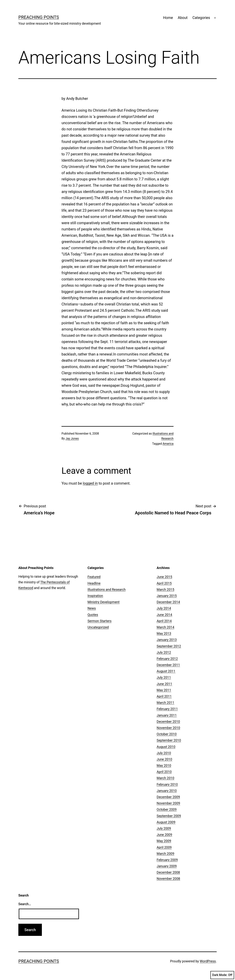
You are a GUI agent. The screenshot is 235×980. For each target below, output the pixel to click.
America (168, 444)
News (92, 608)
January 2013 (167, 640)
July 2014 (164, 608)
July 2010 (164, 753)
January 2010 (167, 791)
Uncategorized (98, 627)
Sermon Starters (100, 621)
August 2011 (166, 671)
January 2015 (167, 596)
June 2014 (164, 615)
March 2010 (165, 778)
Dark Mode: (222, 975)
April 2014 (164, 621)
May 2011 (164, 690)
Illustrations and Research (107, 589)
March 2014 (165, 627)
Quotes (93, 615)
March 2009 (165, 854)
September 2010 (169, 740)
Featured (94, 577)
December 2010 (168, 722)
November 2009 (168, 803)
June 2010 (164, 759)
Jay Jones (72, 439)
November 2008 (168, 879)
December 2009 (168, 797)
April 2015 (164, 583)
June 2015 (164, 577)
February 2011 (167, 709)
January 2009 (167, 866)
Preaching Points (39, 17)
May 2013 (164, 633)
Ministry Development (104, 602)
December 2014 (168, 602)
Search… (25, 904)
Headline (94, 583)
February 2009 (167, 860)
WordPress (208, 961)
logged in (90, 483)
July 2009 (164, 828)
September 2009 (169, 816)
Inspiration (95, 596)
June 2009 (164, 835)
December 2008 (168, 872)
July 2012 (164, 652)
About (183, 18)
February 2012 (167, 659)
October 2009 (167, 809)
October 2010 (167, 734)
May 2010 (164, 765)
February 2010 (167, 784)
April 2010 (164, 772)
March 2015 (165, 589)
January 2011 (167, 715)
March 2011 (165, 703)
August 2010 (166, 747)
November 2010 (168, 728)
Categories (201, 18)
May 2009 (164, 841)
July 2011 (164, 677)
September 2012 (169, 646)
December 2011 (168, 665)
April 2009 (164, 847)
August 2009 (166, 822)
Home (168, 18)
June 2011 (164, 684)
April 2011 (164, 696)
